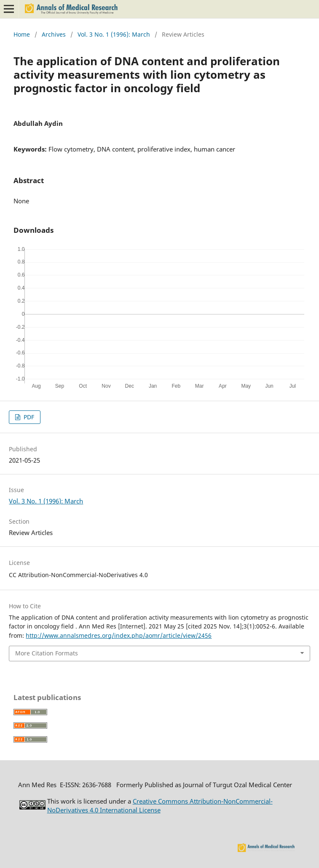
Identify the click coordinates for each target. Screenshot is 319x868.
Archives (54, 34)
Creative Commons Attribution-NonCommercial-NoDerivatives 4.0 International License (160, 805)
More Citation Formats (47, 653)
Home (22, 34)
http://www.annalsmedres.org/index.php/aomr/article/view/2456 (119, 635)
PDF (28, 417)
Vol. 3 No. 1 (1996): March (114, 34)
